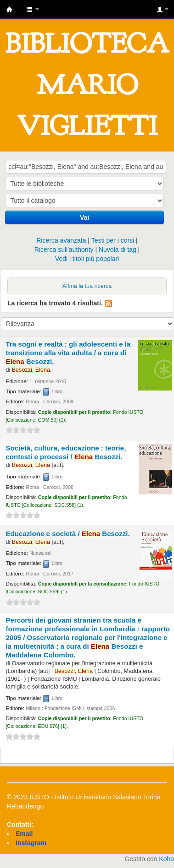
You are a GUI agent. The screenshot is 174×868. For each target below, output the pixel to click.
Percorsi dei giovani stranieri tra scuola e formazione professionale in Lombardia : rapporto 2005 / (88, 637)
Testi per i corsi (113, 240)
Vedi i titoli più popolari (87, 259)
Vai (84, 217)
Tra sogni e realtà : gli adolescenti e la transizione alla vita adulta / (68, 353)
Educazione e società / (67, 534)
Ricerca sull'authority (64, 250)
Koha (166, 859)
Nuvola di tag (118, 250)
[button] (33, 9)
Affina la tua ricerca (87, 286)
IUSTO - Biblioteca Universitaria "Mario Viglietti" (10, 10)
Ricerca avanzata (61, 240)
